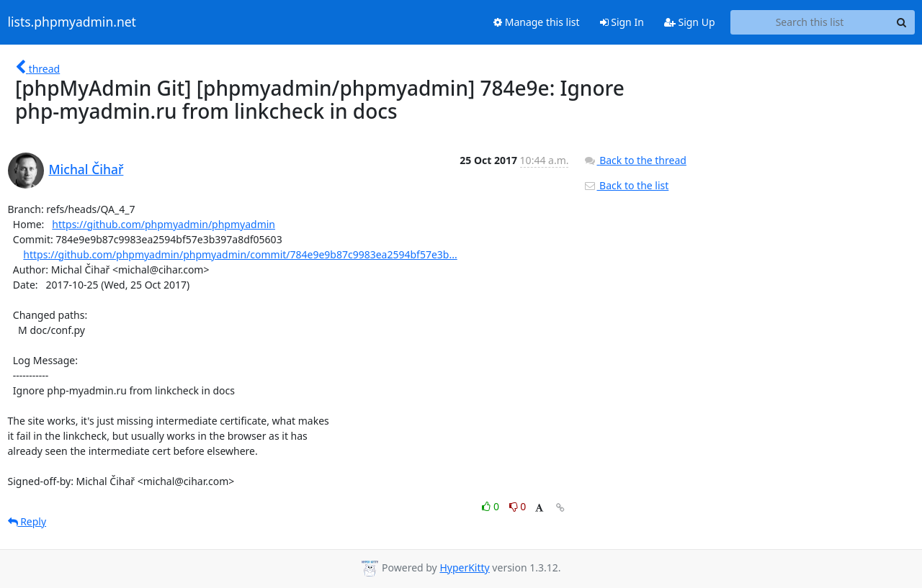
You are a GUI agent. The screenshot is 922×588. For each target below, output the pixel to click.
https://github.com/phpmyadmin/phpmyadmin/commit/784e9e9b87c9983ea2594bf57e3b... (240, 254)
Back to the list (626, 185)
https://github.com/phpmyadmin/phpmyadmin (164, 224)
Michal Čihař (86, 169)
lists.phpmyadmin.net (72, 22)
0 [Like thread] (492, 506)
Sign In (622, 22)
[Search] (902, 22)
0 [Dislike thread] (518, 506)
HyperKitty (464, 567)
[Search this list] (810, 22)
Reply (27, 521)
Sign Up (690, 22)
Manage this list (537, 22)
